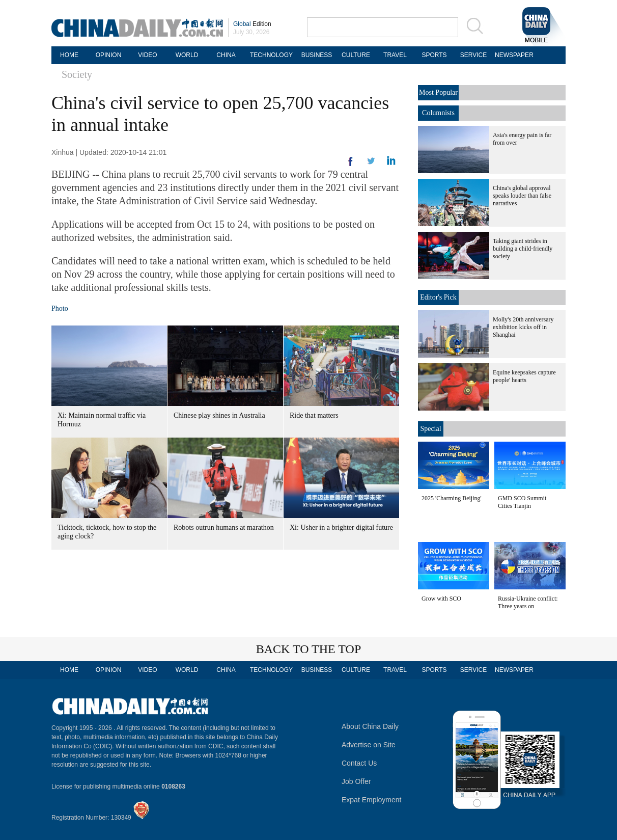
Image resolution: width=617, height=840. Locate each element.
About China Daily (370, 726)
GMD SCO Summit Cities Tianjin (522, 502)
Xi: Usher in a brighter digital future (341, 527)
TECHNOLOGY (271, 55)
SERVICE (473, 55)
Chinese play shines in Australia (219, 415)
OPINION (109, 55)
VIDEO (147, 55)
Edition (252, 24)
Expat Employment (372, 800)
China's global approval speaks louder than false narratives (522, 196)
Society (77, 74)
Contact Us (359, 763)
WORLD (187, 55)
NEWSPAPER (513, 55)
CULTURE (356, 55)
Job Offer (356, 781)
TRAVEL (395, 55)
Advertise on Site (369, 745)
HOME (69, 55)
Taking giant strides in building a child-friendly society (523, 249)
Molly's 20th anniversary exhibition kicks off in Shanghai (523, 327)
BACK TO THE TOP (309, 649)
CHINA (226, 55)
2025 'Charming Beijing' (452, 498)
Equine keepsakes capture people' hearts (524, 376)
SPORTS (434, 55)
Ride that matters (314, 415)
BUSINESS (317, 55)
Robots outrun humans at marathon (224, 527)
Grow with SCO (441, 599)
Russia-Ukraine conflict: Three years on (528, 602)
